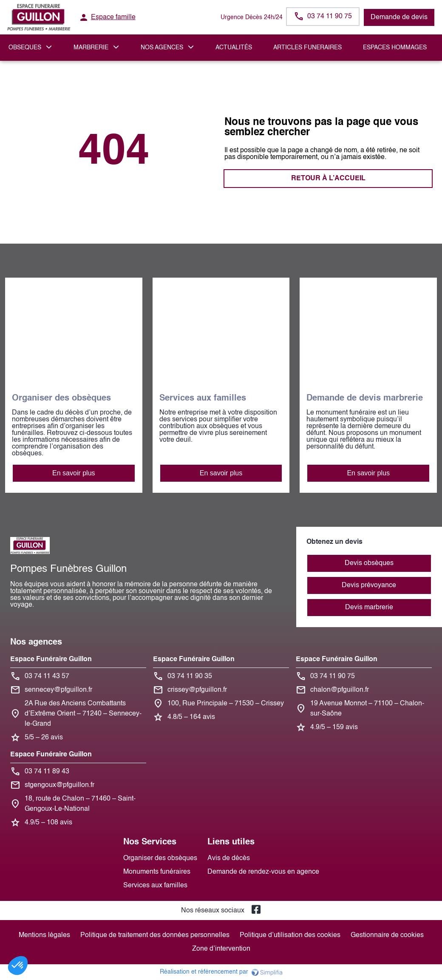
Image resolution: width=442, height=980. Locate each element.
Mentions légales (44, 935)
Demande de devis (399, 17)
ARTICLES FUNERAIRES (307, 48)
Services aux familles (155, 886)
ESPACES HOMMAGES (395, 48)
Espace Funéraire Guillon (51, 659)
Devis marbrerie (369, 608)
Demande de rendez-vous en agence (263, 872)
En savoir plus (74, 473)
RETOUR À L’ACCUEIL (114, 179)
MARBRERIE (91, 48)
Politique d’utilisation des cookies (290, 935)
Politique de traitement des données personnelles (155, 935)
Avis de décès (229, 858)
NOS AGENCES (162, 48)
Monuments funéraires (157, 872)
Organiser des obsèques (160, 858)
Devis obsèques (369, 563)
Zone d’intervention (221, 949)
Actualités (234, 48)
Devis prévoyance (369, 585)
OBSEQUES (25, 48)
